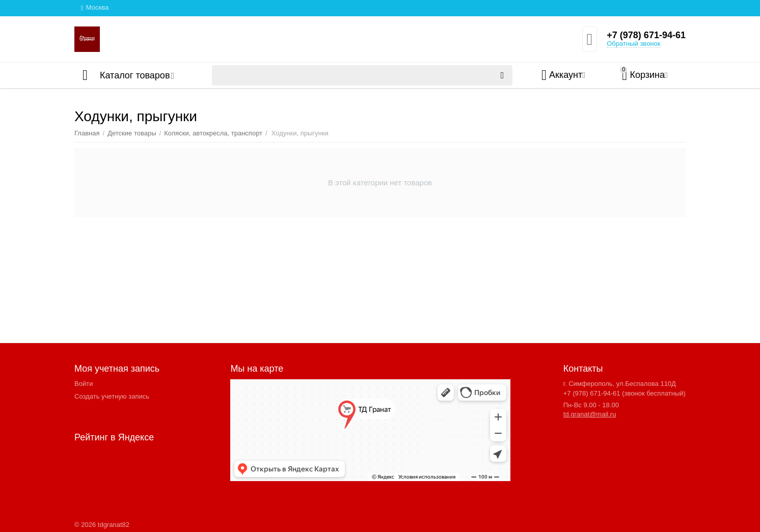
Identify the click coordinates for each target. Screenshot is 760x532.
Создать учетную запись (112, 396)
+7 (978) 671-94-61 (646, 35)
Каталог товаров (135, 75)
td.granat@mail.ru (590, 414)
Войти (84, 384)
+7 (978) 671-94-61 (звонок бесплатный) (625, 393)
